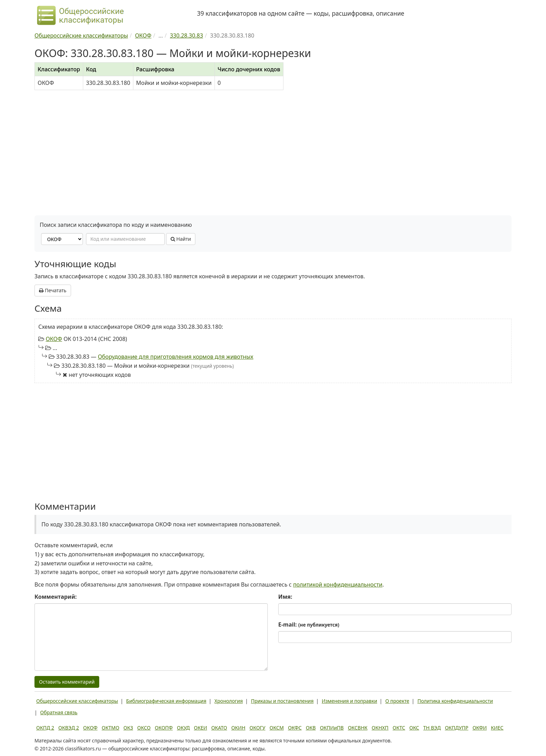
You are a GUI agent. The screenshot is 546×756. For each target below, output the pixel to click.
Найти (181, 239)
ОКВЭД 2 (69, 728)
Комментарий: (56, 597)
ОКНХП (380, 728)
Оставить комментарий (67, 682)
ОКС (414, 728)
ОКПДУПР (457, 728)
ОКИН (238, 728)
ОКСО (144, 728)
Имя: (285, 597)
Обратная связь (59, 712)
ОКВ (311, 728)
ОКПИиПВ (332, 728)
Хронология (229, 701)
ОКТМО (111, 728)
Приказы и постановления (282, 701)
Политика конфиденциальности (455, 701)
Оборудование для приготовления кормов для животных (176, 357)
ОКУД (183, 728)
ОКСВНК (358, 728)
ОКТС (399, 728)
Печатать (53, 290)
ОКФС (295, 728)
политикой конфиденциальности (338, 584)
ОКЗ (128, 728)
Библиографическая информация (166, 701)
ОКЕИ (201, 728)
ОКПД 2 (45, 728)
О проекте (397, 701)
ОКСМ (277, 728)
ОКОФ (54, 339)
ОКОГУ (258, 728)
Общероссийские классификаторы (77, 701)
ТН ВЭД (432, 728)
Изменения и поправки (349, 701)
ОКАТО (219, 728)
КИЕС (497, 728)
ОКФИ (480, 728)
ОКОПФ (164, 728)
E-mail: (309, 624)
